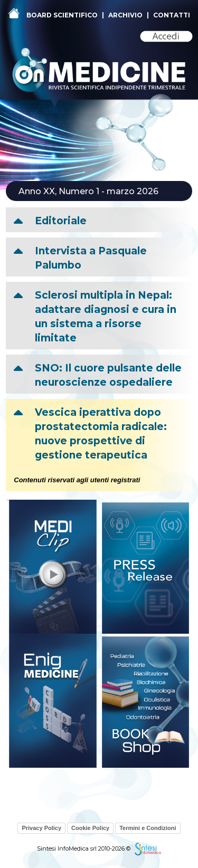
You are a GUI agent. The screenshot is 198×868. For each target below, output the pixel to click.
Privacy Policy (41, 828)
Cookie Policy (90, 828)
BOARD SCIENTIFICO (62, 15)
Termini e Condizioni (148, 828)
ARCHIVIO (125, 15)
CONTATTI (172, 15)
